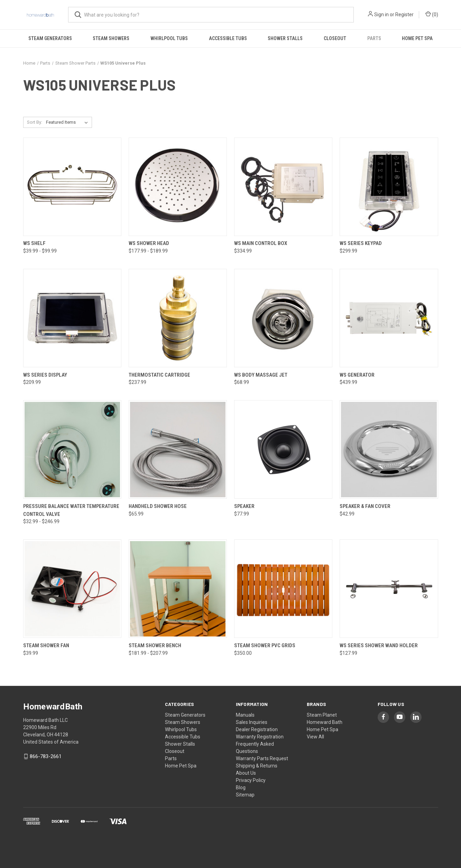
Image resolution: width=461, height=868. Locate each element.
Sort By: (35, 122)
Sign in (381, 15)
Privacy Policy (251, 780)
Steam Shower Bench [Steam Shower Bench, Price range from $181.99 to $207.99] (155, 645)
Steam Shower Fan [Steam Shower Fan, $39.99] (46, 645)
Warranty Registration (260, 737)
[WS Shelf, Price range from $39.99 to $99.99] (72, 187)
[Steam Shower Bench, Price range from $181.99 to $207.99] (178, 589)
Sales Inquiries (252, 722)
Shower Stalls (285, 38)
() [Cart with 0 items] (432, 14)
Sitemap (245, 795)
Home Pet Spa (417, 38)
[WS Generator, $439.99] (389, 318)
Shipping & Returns (257, 766)
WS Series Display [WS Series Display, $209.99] (45, 375)
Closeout (335, 38)
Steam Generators (50, 38)
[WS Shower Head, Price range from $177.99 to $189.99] (178, 187)
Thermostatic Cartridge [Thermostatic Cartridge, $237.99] (159, 375)
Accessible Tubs (228, 38)
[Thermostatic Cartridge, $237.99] (178, 318)
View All (315, 737)
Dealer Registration (257, 729)
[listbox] (68, 122)
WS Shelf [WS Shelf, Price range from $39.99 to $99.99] (34, 243)
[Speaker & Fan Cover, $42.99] (389, 449)
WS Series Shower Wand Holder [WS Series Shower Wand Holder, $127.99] (379, 645)
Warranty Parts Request (262, 758)
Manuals (245, 715)
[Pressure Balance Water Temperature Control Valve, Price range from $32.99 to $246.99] (72, 449)
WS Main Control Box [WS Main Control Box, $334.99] (261, 243)
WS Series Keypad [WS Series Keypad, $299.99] (361, 243)
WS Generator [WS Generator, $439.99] (357, 375)
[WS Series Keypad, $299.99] (389, 187)
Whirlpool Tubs (169, 38)
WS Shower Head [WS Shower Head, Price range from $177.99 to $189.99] (149, 243)
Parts (374, 38)
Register (404, 15)
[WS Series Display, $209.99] (72, 318)
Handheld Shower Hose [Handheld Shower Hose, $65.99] (158, 506)
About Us (246, 773)
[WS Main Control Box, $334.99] (283, 187)
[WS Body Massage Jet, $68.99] (283, 318)
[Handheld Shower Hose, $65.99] (178, 449)
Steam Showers (111, 38)
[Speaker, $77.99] (283, 449)
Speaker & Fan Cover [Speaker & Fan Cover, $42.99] (365, 506)
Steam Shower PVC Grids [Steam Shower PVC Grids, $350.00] (265, 645)
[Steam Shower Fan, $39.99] (72, 589)
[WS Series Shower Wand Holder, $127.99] (389, 589)
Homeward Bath (325, 722)
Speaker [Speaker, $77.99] (244, 506)
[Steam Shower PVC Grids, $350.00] (283, 589)
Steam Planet (322, 715)
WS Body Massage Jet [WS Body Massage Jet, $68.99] (261, 375)
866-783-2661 (46, 756)
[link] (231, 841)
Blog (241, 787)
